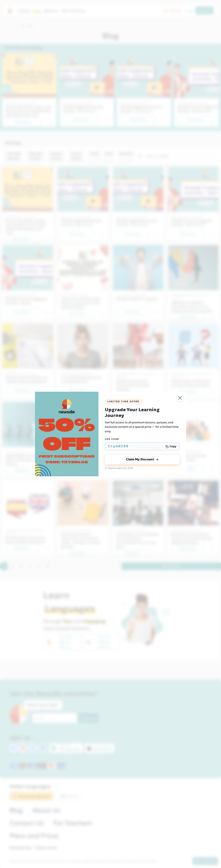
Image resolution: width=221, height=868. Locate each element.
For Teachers (172, 11)
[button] (23, 25)
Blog (37, 11)
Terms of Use (46, 848)
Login (190, 11)
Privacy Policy (21, 848)
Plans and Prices (73, 11)
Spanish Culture (56, 156)
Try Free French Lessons (98, 642)
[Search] (180, 156)
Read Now (23, 121)
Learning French (35, 156)
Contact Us (27, 823)
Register (205, 11)
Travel (94, 153)
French (69, 796)
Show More (171, 566)
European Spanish (32, 796)
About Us (51, 11)
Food (109, 153)
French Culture (77, 156)
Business (126, 153)
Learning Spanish (14, 156)
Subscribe (89, 718)
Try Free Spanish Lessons (59, 642)
